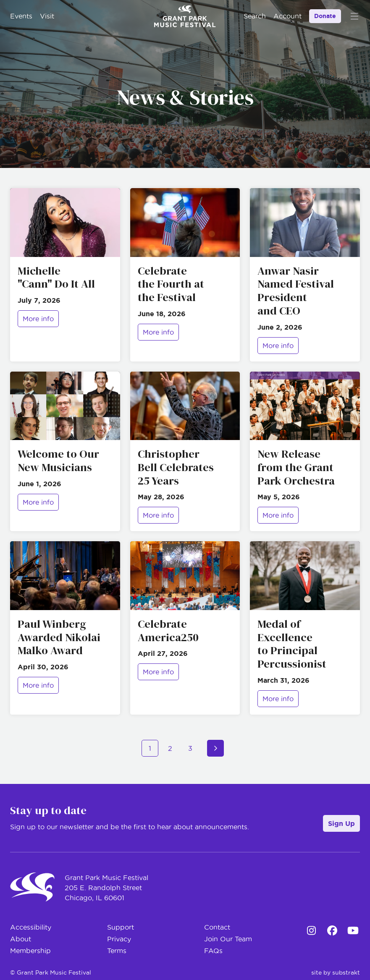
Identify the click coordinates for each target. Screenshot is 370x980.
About (21, 939)
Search (255, 16)
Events (21, 16)
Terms (117, 951)
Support (121, 927)
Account (287, 16)
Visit (47, 16)
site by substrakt (336, 972)
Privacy (119, 939)
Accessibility (31, 927)
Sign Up (341, 823)
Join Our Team (228, 939)
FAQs (213, 951)
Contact (217, 927)
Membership (30, 951)
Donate (325, 16)
